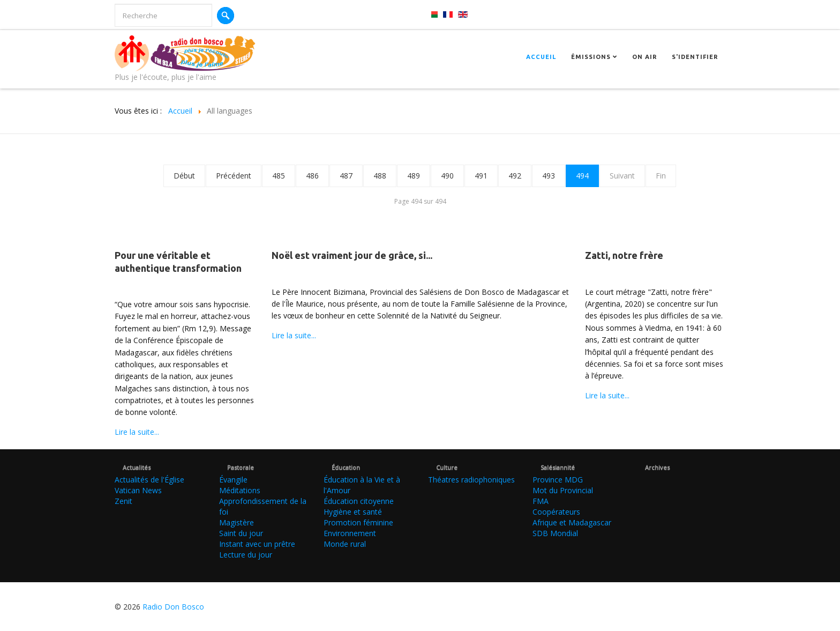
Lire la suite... (137, 432)
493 (549, 176)
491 (481, 176)
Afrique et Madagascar (572, 522)
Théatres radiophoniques (471, 480)
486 (312, 176)
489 (414, 176)
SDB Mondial (555, 533)
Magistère (237, 522)
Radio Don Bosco (173, 607)
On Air (644, 57)
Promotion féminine (358, 522)
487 (346, 176)
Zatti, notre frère (624, 255)
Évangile (233, 480)
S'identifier (695, 57)
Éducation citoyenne (359, 501)
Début (184, 176)
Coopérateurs (556, 512)
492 (515, 176)
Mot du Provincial (563, 490)
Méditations (240, 490)
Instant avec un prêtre (257, 544)
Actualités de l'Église (149, 480)
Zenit (123, 501)
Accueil (541, 57)
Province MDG (558, 480)
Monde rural (345, 544)
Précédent (234, 176)
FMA (541, 501)
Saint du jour (241, 533)
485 (279, 176)
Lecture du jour (246, 555)
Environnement (350, 533)
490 (447, 176)
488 (380, 176)
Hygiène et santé (353, 512)
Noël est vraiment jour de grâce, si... (352, 255)
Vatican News (138, 490)
